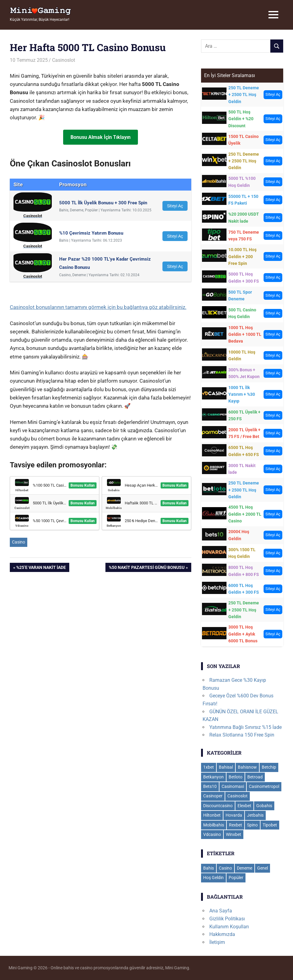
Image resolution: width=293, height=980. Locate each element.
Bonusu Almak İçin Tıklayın (101, 137)
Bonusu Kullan (83, 485)
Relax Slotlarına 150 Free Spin (242, 735)
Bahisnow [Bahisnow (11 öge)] (247, 767)
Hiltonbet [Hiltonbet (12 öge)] (212, 815)
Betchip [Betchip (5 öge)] (269, 767)
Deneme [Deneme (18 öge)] (245, 868)
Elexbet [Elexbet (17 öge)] (244, 806)
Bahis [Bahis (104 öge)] (209, 868)
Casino (19, 542)
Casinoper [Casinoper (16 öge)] (213, 796)
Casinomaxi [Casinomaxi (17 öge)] (233, 786)
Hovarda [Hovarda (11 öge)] (234, 815)
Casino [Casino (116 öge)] (225, 868)
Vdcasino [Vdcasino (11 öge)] (212, 834)
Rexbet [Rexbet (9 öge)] (236, 825)
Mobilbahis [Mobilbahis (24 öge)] (214, 825)
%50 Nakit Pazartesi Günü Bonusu (146, 568)
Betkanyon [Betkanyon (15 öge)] (213, 777)
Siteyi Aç (175, 206)
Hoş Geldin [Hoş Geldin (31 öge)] (213, 878)
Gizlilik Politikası (227, 919)
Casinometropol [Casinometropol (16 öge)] (264, 786)
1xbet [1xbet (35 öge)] (209, 767)
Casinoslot (64, 60)
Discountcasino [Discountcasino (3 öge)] (218, 806)
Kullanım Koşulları (229, 927)
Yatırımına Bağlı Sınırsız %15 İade (245, 727)
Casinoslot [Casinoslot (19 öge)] (238, 796)
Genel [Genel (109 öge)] (263, 868)
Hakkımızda (222, 934)
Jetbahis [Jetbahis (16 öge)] (255, 815)
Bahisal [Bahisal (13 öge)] (226, 767)
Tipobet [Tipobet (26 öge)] (270, 825)
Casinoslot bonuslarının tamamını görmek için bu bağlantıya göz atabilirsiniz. (98, 307)
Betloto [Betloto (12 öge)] (236, 777)
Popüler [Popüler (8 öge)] (236, 878)
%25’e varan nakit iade (41, 568)
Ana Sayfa (221, 911)
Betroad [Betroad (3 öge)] (255, 777)
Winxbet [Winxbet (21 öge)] (234, 834)
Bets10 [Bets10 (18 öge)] (210, 786)
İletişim (217, 942)
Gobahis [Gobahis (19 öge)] (264, 806)
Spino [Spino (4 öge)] (252, 825)
